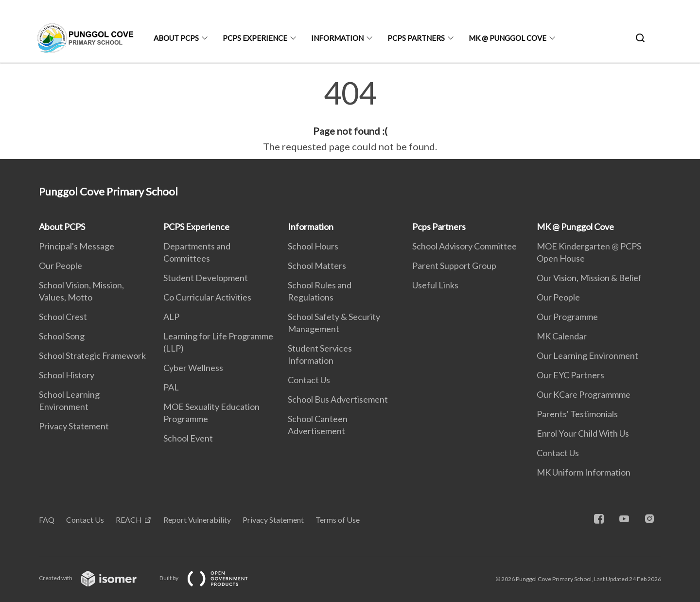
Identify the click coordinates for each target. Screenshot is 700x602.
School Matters (317, 266)
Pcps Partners (416, 38)
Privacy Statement (74, 426)
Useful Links (435, 285)
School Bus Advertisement (338, 399)
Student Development (206, 278)
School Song (62, 336)
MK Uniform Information (584, 472)
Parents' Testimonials (577, 414)
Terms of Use (338, 520)
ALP (171, 317)
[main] (350, 116)
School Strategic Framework (92, 355)
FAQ (47, 520)
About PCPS (176, 38)
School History (67, 375)
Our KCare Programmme (584, 394)
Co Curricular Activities (207, 297)
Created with (96, 578)
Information (337, 38)
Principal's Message (77, 246)
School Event (188, 438)
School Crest (63, 317)
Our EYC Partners (570, 375)
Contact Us (309, 380)
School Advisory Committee (464, 246)
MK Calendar (562, 336)
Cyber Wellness (193, 368)
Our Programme (567, 317)
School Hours (313, 246)
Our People (61, 266)
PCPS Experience (255, 38)
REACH (129, 520)
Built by (211, 578)
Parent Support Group (454, 266)
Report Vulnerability (197, 520)
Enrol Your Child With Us (583, 433)
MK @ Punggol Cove (507, 38)
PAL (171, 387)
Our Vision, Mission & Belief (589, 278)
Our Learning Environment (587, 355)
